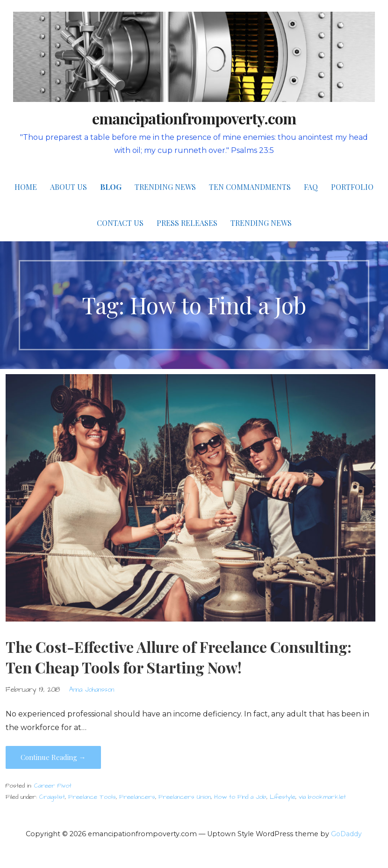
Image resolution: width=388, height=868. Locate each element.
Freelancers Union (185, 797)
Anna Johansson (92, 690)
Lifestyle (283, 797)
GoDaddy (346, 834)
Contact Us (120, 223)
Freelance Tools (92, 797)
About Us (68, 187)
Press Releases (187, 223)
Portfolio (352, 187)
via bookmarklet (322, 797)
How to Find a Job (240, 797)
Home (26, 187)
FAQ (311, 187)
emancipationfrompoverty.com (194, 118)
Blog (111, 187)
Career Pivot (53, 786)
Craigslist (52, 797)
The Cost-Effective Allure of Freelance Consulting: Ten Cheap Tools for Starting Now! (179, 657)
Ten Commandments (250, 187)
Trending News (165, 187)
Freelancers (137, 797)
